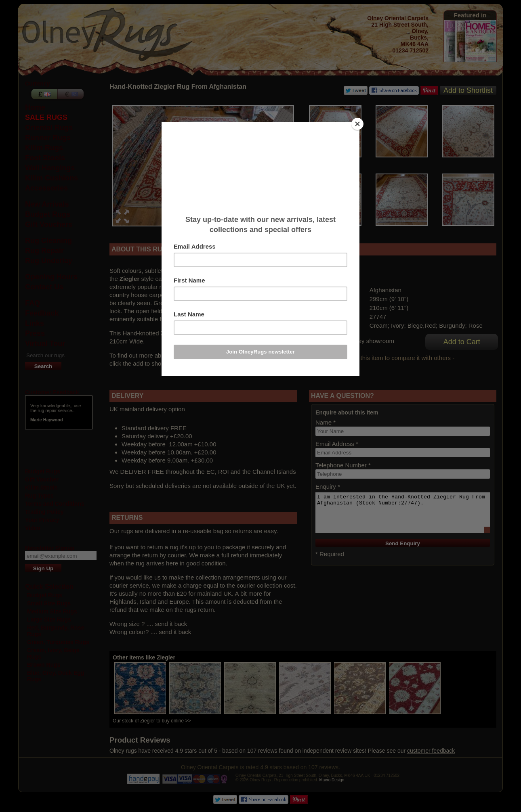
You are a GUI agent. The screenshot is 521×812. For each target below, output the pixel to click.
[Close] (357, 124)
